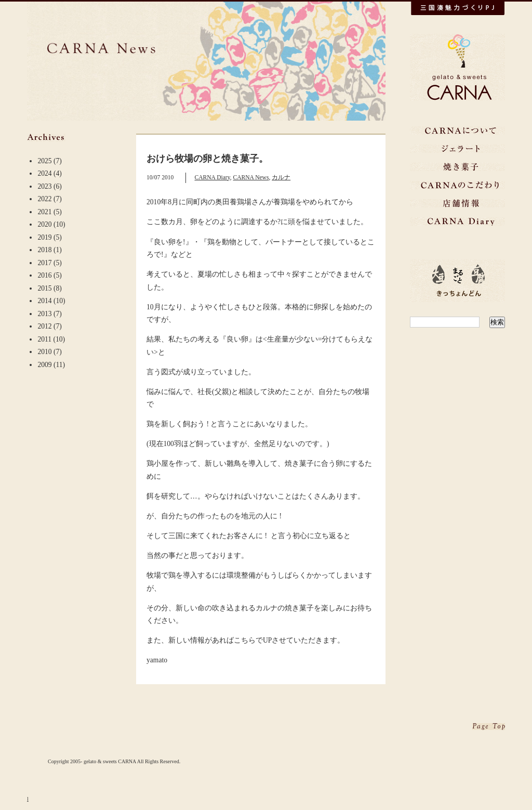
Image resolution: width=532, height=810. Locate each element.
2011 (44, 339)
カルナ (281, 178)
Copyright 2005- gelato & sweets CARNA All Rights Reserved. (114, 761)
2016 (44, 275)
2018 (44, 250)
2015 (44, 288)
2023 (44, 186)
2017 (44, 263)
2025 (44, 161)
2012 (44, 326)
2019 (44, 237)
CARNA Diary (212, 178)
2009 (44, 365)
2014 (44, 301)
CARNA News (251, 178)
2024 (44, 173)
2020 (44, 224)
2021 (44, 212)
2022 (44, 199)
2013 (44, 314)
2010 (44, 352)
